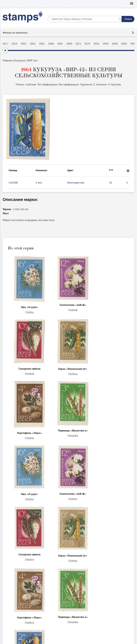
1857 (5, 44)
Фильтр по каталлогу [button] (15, 33)
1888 (106, 44)
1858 (14, 44)
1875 (78, 44)
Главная (7, 60)
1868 (69, 44)
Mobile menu (132, 4)
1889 (115, 44)
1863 (24, 44)
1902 (124, 44)
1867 (60, 44)
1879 (87, 44)
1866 (51, 44)
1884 (96, 44)
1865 (42, 44)
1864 (33, 44)
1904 (133, 44)
